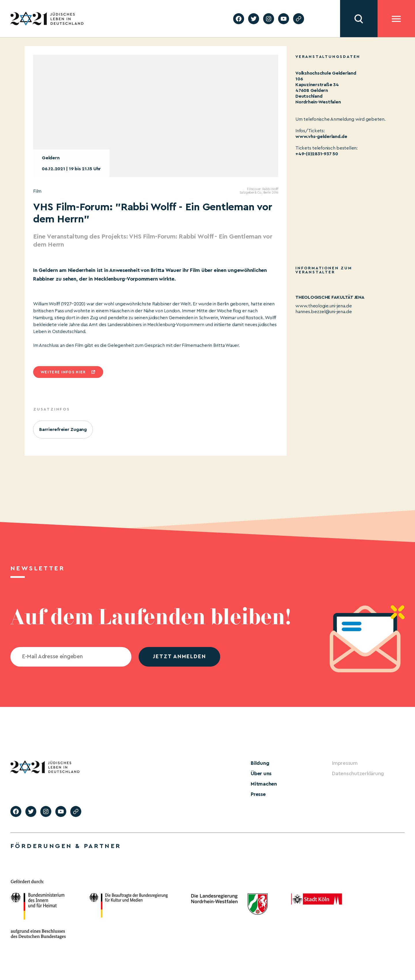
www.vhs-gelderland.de (321, 137)
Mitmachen (264, 784)
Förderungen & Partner (66, 846)
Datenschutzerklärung (358, 773)
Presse (258, 794)
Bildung (260, 763)
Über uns (261, 773)
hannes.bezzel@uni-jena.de (324, 312)
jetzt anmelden (179, 657)
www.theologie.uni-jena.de (324, 306)
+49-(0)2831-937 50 (317, 154)
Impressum (345, 763)
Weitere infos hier (63, 372)
